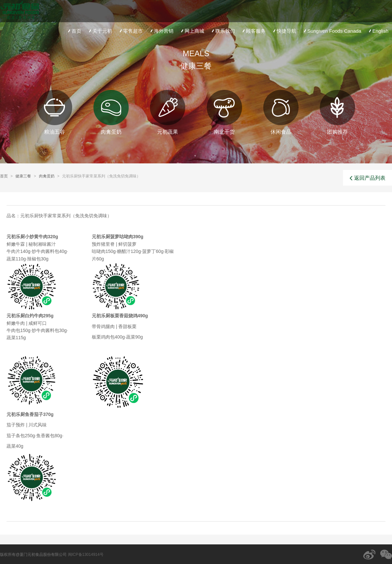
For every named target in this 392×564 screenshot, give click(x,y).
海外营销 (161, 31)
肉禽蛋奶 (47, 176)
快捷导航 (284, 31)
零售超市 (131, 31)
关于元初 (100, 31)
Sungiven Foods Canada (332, 31)
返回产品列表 (367, 178)
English (378, 31)
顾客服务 (253, 31)
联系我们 (223, 31)
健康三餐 (23, 176)
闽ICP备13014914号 (86, 555)
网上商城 (192, 31)
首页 (74, 31)
